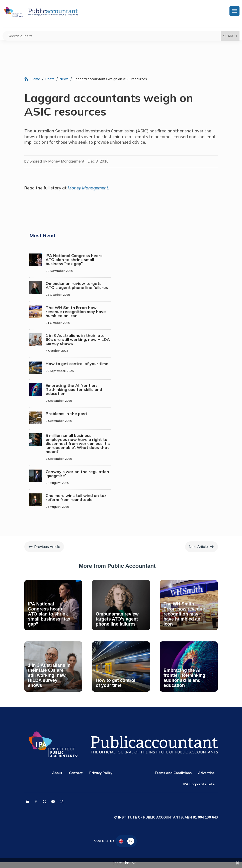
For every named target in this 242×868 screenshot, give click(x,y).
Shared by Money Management (57, 161)
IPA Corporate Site (199, 784)
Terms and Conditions (173, 773)
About (57, 773)
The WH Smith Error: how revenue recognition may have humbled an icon (76, 312)
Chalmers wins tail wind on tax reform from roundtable (76, 497)
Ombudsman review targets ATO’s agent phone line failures (77, 285)
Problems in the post (66, 414)
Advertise (206, 773)
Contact (76, 773)
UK (131, 841)
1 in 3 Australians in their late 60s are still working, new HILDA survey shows (78, 339)
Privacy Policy (101, 773)
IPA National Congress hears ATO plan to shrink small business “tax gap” (74, 260)
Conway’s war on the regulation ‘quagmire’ (77, 474)
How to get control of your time (77, 364)
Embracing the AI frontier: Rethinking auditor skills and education (74, 389)
